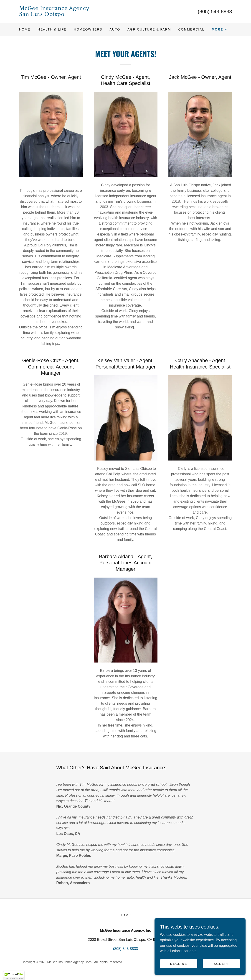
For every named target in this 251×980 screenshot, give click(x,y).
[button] (220, 29)
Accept (221, 973)
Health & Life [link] (52, 29)
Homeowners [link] (88, 29)
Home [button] (125, 915)
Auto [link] (115, 29)
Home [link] (25, 29)
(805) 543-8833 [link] (215, 12)
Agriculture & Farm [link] (149, 29)
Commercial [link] (191, 29)
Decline (179, 973)
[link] (72, 15)
